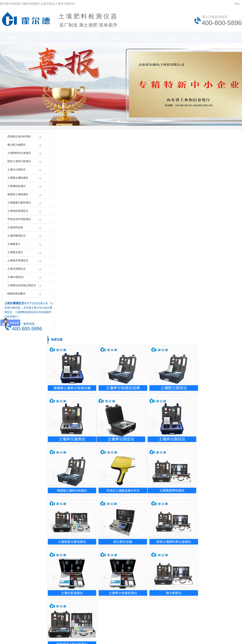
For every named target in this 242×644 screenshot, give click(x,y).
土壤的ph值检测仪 (98, 492)
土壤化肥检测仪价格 (99, 447)
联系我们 (200, 38)
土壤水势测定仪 (16, 272)
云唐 (54, 628)
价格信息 (90, 575)
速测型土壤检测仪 (18, 197)
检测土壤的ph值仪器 (99, 541)
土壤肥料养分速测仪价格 (102, 461)
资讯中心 (120, 38)
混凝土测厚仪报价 (98, 426)
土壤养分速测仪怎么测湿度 (185, 534)
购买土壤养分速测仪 (99, 513)
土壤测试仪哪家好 (179, 426)
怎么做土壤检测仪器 (180, 527)
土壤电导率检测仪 (17, 454)
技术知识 (173, 575)
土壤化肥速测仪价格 (99, 440)
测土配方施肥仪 (16, 148)
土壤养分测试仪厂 (179, 412)
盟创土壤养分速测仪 (18, 412)
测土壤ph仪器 (14, 404)
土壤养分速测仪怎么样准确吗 (186, 485)
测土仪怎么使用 (177, 548)
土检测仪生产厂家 (179, 397)
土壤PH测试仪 (15, 280)
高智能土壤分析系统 (19, 139)
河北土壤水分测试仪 (18, 513)
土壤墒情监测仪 (16, 189)
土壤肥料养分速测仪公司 (183, 440)
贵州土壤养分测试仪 (18, 548)
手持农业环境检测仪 (19, 222)
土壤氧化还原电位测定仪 (21, 288)
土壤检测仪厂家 (177, 454)
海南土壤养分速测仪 (18, 534)
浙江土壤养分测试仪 (18, 506)
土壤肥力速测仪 (15, 440)
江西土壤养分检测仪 (18, 527)
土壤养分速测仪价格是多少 (103, 404)
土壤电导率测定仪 (18, 264)
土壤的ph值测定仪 (98, 499)
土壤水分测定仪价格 (99, 454)
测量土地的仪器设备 (99, 485)
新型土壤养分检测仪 (19, 164)
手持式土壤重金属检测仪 (21, 397)
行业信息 (152, 575)
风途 (49, 628)
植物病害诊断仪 (16, 297)
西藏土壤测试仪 (15, 499)
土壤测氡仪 (13, 419)
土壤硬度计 (14, 247)
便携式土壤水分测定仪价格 (103, 419)
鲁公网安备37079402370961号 (108, 609)
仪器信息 (69, 575)
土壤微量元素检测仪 (19, 206)
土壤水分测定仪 (16, 173)
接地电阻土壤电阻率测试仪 (22, 461)
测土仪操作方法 (177, 506)
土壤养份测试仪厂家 (180, 461)
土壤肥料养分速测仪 (19, 156)
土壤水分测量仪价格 (99, 397)
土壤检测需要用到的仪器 (183, 520)
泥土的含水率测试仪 (99, 506)
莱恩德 (62, 628)
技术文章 (146, 38)
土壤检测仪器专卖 (98, 520)
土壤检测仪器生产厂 (180, 419)
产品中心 (67, 38)
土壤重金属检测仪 (18, 181)
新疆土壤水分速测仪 (18, 492)
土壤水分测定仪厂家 (180, 433)
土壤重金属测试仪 (17, 426)
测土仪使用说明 (177, 499)
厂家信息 (111, 575)
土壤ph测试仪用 (177, 541)
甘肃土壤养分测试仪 (18, 485)
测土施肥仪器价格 (98, 412)
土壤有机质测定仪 (18, 214)
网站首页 (13, 38)
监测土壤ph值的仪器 (99, 534)
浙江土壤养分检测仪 (18, 520)
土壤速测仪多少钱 (98, 433)
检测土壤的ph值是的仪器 (102, 527)
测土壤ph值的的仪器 (99, 548)
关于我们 (40, 38)
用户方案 (93, 38)
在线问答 (173, 38)
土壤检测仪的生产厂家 (182, 404)
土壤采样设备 (15, 230)
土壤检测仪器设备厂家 (182, 447)
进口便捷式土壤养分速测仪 (22, 447)
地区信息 (131, 575)
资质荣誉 (226, 38)
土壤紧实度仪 (15, 255)
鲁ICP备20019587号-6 (73, 609)
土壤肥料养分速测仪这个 (21, 433)
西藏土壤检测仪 (15, 541)
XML (237, 4)
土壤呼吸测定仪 (16, 239)
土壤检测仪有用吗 (179, 492)
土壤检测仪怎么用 (179, 513)
